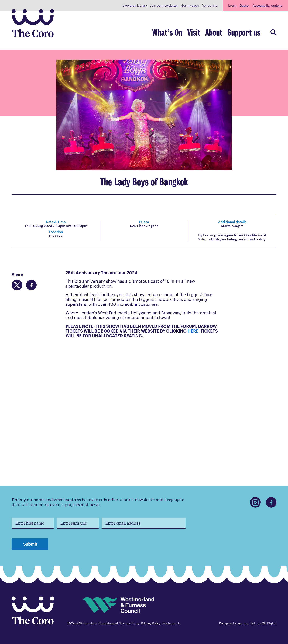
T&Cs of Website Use (82, 623)
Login (232, 5)
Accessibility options (267, 5)
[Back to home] (33, 623)
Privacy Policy (151, 623)
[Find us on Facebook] (271, 502)
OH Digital (269, 623)
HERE (193, 331)
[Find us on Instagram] (255, 502)
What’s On (180, 33)
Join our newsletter (164, 5)
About (221, 33)
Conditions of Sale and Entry (119, 623)
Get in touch (190, 5)
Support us (247, 33)
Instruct (243, 623)
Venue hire (210, 5)
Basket (245, 5)
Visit (203, 33)
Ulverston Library (135, 5)
